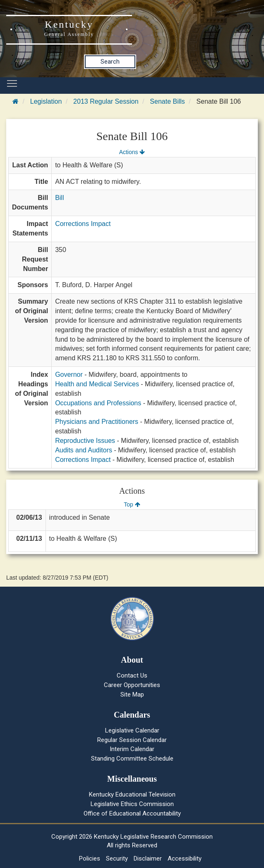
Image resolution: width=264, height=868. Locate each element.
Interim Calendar (132, 749)
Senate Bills (167, 101)
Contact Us (132, 675)
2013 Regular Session (106, 101)
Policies (90, 858)
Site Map (132, 694)
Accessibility (185, 858)
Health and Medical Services (97, 384)
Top (132, 504)
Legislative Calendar (132, 730)
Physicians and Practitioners (97, 422)
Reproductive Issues (85, 441)
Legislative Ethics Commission (132, 804)
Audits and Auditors (84, 450)
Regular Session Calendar (132, 740)
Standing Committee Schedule (132, 759)
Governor (69, 375)
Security (117, 858)
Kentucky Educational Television (132, 794)
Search (110, 62)
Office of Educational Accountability (132, 813)
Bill (59, 198)
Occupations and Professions (98, 403)
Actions (132, 152)
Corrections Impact (83, 224)
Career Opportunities (132, 685)
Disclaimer (148, 858)
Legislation (46, 101)
